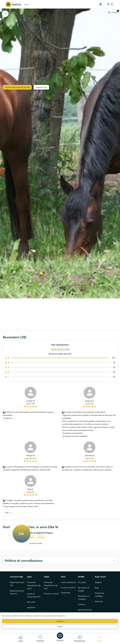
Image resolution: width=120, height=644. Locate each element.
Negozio (98, 582)
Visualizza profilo (36, 543)
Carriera (82, 604)
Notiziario (99, 601)
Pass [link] (27, 4)
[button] (101, 4)
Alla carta (31, 602)
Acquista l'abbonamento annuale (17, 87)
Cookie (27, 616)
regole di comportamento (34, 595)
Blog (97, 588)
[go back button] (5, 14)
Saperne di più (41, 87)
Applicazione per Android (17, 592)
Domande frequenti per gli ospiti (34, 585)
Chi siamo (82, 582)
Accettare (60, 621)
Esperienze (66, 593)
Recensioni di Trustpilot (84, 598)
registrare (31, 607)
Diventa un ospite (51, 594)
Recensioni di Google (84, 589)
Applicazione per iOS (17, 584)
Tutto (8, 513)
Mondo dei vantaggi (100, 595)
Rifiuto (60, 627)
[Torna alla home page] (13, 4)
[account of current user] (110, 4)
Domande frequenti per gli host (51, 585)
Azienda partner (85, 610)
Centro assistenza (68, 582)
